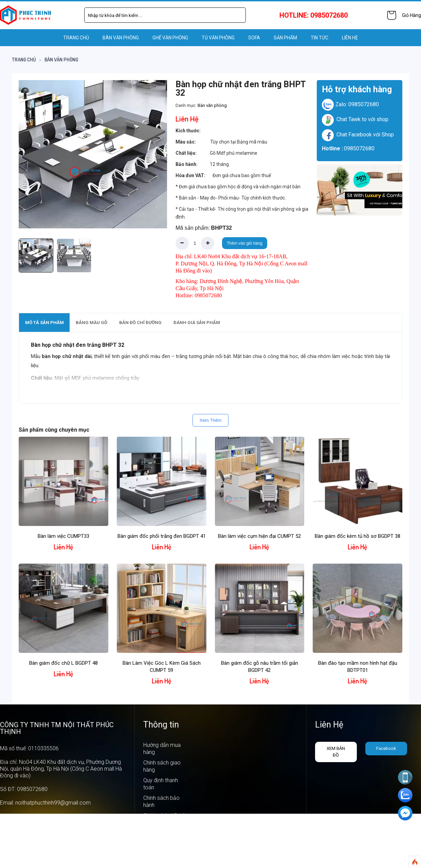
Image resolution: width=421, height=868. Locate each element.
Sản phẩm (285, 38)
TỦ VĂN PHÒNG (218, 38)
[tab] (44, 323)
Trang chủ (76, 38)
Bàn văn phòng (61, 60)
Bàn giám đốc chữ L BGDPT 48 (63, 663)
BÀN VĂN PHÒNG (121, 38)
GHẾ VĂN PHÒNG (170, 38)
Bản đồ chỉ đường (140, 323)
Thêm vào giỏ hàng (245, 243)
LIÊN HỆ (350, 38)
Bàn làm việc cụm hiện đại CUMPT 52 (259, 536)
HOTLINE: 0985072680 (314, 15)
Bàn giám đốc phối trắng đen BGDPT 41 (162, 536)
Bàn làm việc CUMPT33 (63, 536)
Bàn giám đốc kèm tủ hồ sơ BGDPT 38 (358, 536)
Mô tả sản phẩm (44, 323)
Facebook (386, 748)
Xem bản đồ (336, 752)
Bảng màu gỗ (91, 323)
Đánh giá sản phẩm (197, 323)
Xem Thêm (211, 420)
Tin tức (319, 38)
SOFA (254, 38)
